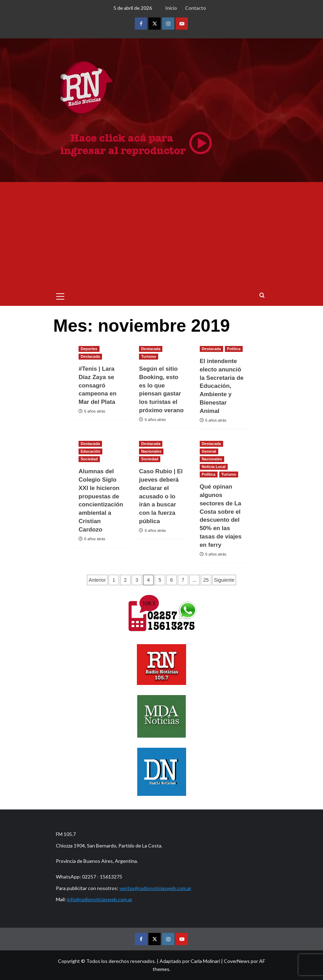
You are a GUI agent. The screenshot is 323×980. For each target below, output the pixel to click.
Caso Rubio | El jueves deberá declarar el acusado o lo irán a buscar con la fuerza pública (161, 496)
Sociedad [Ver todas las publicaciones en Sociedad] (89, 459)
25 (206, 580)
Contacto (196, 8)
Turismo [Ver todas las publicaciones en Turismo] (149, 356)
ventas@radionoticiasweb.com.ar (155, 888)
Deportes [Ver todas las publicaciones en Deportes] (89, 349)
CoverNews (237, 961)
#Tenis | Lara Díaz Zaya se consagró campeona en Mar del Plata (98, 385)
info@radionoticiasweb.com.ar (100, 899)
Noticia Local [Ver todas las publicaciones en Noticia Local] (214, 467)
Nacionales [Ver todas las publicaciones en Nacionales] (151, 451)
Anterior (97, 580)
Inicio (171, 8)
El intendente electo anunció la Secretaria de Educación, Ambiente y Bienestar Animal (222, 386)
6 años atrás (95, 411)
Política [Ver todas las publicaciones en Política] (234, 349)
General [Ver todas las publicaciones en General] (209, 451)
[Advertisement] (162, 234)
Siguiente (224, 580)
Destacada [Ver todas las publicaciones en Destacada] (90, 356)
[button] (60, 295)
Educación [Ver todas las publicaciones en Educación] (90, 451)
